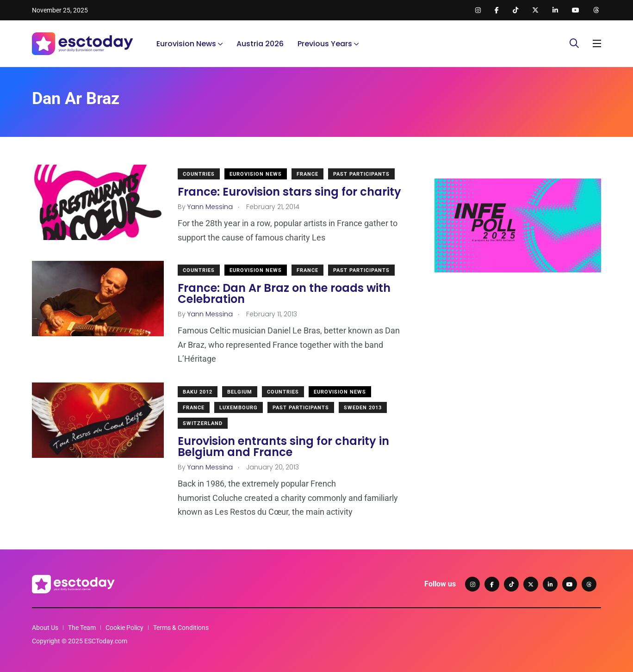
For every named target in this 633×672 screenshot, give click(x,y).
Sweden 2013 (363, 408)
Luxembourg (239, 408)
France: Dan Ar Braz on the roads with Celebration (284, 293)
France (307, 174)
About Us (45, 628)
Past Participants (361, 174)
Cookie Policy (124, 628)
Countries (199, 174)
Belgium (240, 392)
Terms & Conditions (181, 628)
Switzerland (203, 423)
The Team (82, 628)
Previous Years (325, 44)
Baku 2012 (198, 392)
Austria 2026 (260, 44)
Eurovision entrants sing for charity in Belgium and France (283, 447)
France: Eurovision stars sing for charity (289, 192)
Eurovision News (186, 44)
